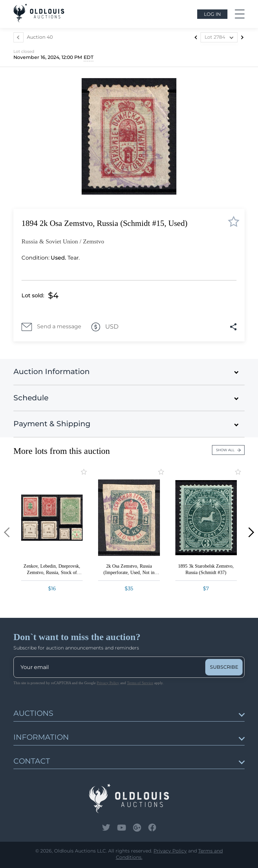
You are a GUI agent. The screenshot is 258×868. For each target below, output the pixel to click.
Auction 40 (40, 37)
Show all (228, 450)
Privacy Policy (108, 683)
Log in (212, 14)
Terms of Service (140, 683)
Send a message (51, 327)
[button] (9, 532)
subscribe (224, 667)
